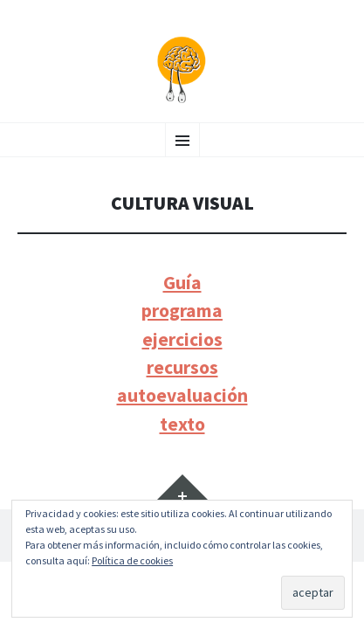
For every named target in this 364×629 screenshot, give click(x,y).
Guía (182, 283)
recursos (182, 367)
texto (182, 424)
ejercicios (182, 339)
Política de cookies (132, 560)
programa (182, 311)
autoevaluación (182, 395)
